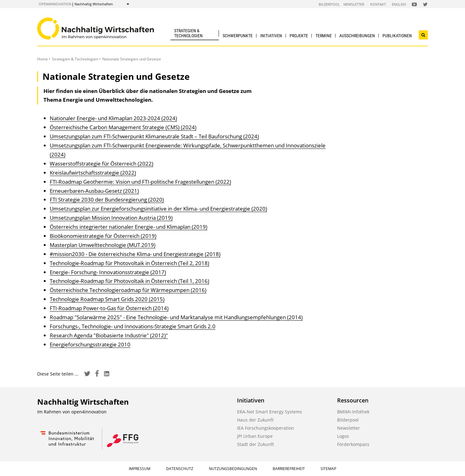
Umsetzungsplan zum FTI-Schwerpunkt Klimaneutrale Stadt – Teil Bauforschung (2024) (154, 136)
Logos (343, 436)
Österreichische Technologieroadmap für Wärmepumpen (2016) (128, 290)
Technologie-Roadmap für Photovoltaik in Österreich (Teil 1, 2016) (129, 281)
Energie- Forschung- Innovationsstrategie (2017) (108, 272)
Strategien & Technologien (188, 33)
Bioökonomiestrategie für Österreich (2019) (103, 236)
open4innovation (55, 4)
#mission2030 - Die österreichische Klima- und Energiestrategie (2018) (135, 254)
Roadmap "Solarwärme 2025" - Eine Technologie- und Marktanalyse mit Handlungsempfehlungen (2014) (176, 317)
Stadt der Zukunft (255, 444)
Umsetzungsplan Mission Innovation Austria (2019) (111, 218)
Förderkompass (353, 444)
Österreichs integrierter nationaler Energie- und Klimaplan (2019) (129, 227)
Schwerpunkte (238, 36)
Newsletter (354, 4)
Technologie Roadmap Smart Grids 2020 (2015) (107, 299)
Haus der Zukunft (255, 420)
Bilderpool (329, 4)
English (399, 4)
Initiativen (271, 36)
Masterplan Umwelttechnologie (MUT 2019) (103, 245)
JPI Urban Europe (255, 436)
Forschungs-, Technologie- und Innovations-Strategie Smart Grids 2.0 (133, 326)
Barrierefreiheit (289, 469)
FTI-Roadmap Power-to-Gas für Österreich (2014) (109, 308)
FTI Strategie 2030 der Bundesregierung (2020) (107, 200)
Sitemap (328, 469)
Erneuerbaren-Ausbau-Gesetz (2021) (94, 191)
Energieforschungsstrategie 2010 (90, 344)
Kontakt (378, 4)
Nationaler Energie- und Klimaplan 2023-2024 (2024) (113, 118)
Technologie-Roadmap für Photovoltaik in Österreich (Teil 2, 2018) (129, 263)
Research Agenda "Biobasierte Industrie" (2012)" (109, 335)
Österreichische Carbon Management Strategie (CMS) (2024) (123, 127)
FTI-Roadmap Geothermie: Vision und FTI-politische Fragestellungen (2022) (140, 182)
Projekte (299, 36)
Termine (324, 36)
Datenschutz (180, 469)
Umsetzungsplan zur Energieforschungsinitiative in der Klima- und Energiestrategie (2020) (158, 209)
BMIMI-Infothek (353, 412)
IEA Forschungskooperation (265, 428)
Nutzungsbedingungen (233, 469)
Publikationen (397, 36)
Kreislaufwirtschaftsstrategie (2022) (93, 173)
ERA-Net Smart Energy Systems (270, 412)
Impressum (140, 469)
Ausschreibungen (357, 36)
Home (43, 59)
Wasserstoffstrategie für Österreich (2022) (101, 164)
